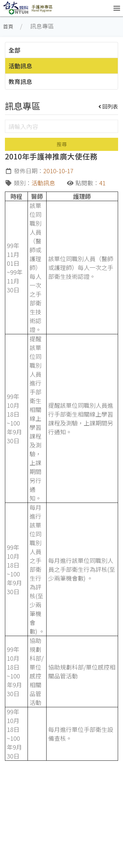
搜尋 (62, 144)
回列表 (108, 106)
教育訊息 (20, 81)
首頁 (8, 26)
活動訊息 (20, 66)
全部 (14, 50)
